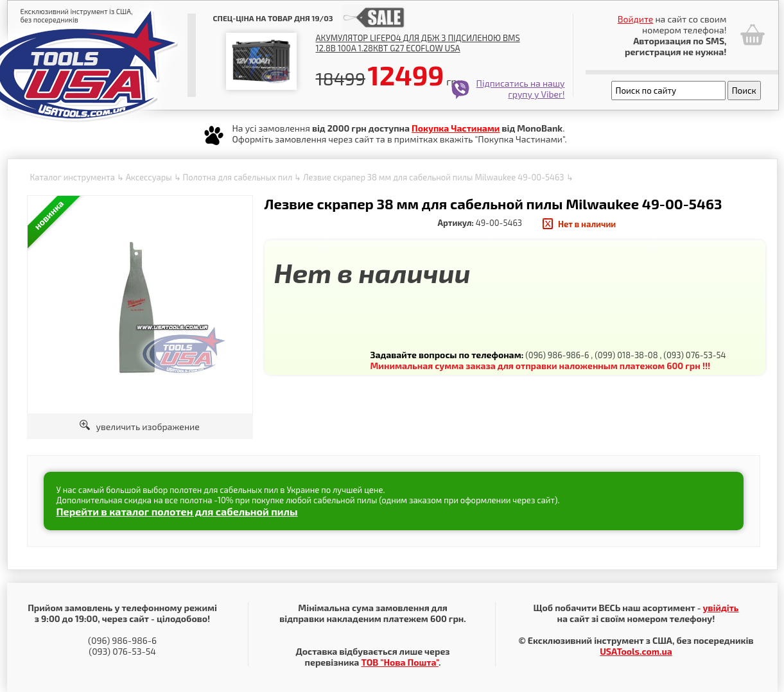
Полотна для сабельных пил (237, 177)
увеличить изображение (140, 427)
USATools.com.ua (636, 651)
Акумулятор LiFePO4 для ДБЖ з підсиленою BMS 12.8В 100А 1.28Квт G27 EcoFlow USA (418, 43)
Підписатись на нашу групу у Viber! (521, 89)
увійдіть (720, 608)
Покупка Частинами (456, 128)
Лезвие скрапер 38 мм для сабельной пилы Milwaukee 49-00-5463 (434, 177)
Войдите (636, 19)
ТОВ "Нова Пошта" (400, 662)
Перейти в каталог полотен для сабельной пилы (177, 511)
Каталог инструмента (73, 177)
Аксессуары (149, 177)
